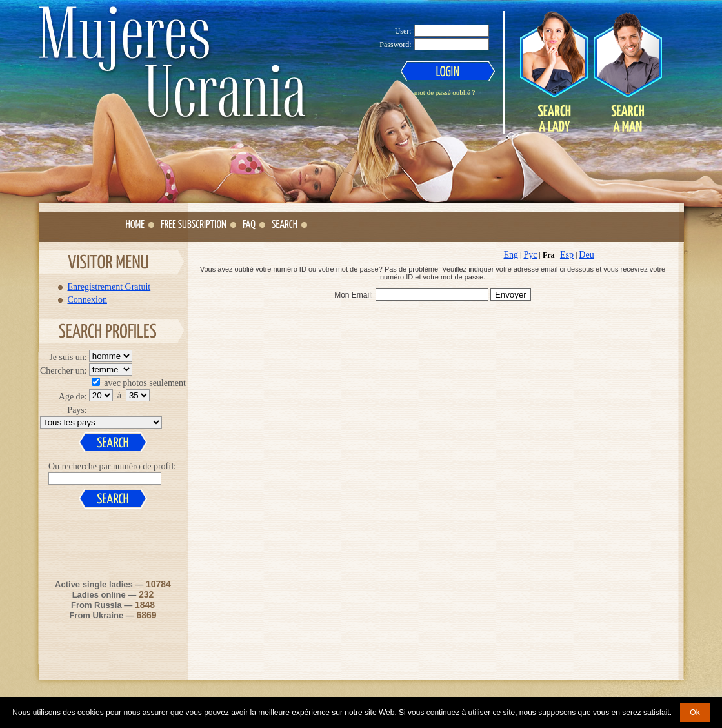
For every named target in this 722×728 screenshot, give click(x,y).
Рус (530, 255)
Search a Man (627, 72)
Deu (586, 255)
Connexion (87, 299)
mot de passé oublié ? (445, 92)
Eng (511, 255)
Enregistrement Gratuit (109, 287)
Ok (695, 713)
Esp (567, 255)
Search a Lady (554, 72)
